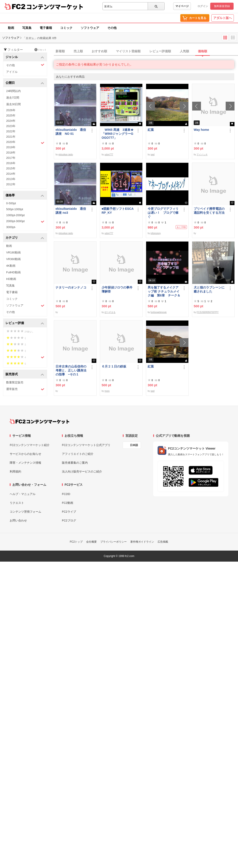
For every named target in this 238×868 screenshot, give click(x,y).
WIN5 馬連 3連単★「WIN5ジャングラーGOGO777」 (118, 134)
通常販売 (25, 389)
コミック (66, 28)
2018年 (11, 153)
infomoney (156, 233)
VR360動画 (13, 259)
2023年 (11, 126)
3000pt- (11, 227)
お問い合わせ (18, 520)
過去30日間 (13, 104)
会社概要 (91, 542)
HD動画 (11, 279)
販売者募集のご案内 (75, 463)
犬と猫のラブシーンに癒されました (209, 289)
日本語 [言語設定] (134, 445)
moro (107, 391)
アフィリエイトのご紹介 (78, 454)
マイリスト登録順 (128, 51)
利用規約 (15, 471)
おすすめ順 (99, 51)
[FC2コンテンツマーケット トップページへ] (40, 421)
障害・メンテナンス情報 (25, 463)
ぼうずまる (110, 312)
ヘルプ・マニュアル (23, 494)
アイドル (12, 72)
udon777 (109, 155)
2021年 (11, 137)
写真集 (27, 28)
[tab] (146, 51)
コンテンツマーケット (55, 7)
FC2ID (66, 494)
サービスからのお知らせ (25, 454)
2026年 (11, 110)
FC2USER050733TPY (208, 312)
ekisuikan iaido (66, 155)
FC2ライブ (69, 512)
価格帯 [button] (25, 196)
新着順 (60, 51)
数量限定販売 (15, 382)
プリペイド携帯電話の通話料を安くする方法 (209, 211)
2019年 (11, 147)
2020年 (25, 142)
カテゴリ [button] (25, 238)
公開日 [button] (25, 83)
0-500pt (11, 203)
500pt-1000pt (15, 209)
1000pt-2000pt (15, 215)
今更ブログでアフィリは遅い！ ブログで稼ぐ (163, 213)
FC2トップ (76, 542)
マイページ (182, 6)
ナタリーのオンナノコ (71, 287)
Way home (201, 130)
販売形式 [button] (25, 374)
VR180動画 (13, 252)
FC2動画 (68, 503)
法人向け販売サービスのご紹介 (82, 471)
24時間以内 (13, 91)
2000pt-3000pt (25, 221)
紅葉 (151, 130)
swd (152, 155)
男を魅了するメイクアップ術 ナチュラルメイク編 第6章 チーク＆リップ (164, 292)
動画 (11, 28)
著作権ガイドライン (142, 542)
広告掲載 (163, 542)
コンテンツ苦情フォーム (25, 512)
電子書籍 (46, 28)
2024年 (11, 121)
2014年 (11, 174)
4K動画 (11, 266)
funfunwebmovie (159, 312)
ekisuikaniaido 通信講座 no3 (71, 211)
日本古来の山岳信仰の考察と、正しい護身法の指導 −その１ (71, 370)
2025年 (11, 115)
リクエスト (17, 503)
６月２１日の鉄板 (114, 366)
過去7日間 (13, 98)
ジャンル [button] (25, 57)
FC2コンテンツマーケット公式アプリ (86, 445)
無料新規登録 (222, 6)
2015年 (11, 168)
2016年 (11, 163)
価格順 (203, 51)
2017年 (11, 158)
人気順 (184, 51)
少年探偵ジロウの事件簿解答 (117, 289)
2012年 (11, 184)
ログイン (203, 6)
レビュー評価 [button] (25, 323)
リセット (40, 50)
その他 (112, 28)
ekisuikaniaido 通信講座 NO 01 (71, 132)
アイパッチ (202, 155)
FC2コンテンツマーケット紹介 (30, 445)
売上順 (78, 51)
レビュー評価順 (160, 51)
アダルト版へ (223, 18)
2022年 (11, 131)
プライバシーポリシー (113, 542)
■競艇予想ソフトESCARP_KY (118, 211)
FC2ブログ (69, 520)
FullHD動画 (13, 272)
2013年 (11, 179)
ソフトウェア (90, 28)
